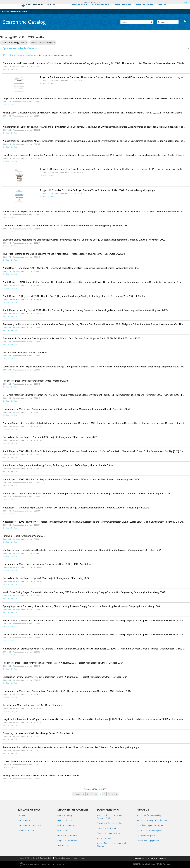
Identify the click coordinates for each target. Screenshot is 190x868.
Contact (82, 858)
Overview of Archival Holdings (110, 823)
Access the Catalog (19, 11)
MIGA (59, 865)
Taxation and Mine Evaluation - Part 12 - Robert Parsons (32, 705)
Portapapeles (185, 22)
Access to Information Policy (149, 815)
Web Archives (63, 845)
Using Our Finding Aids (107, 828)
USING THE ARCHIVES (144, 4)
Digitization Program (146, 835)
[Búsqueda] (151, 22)
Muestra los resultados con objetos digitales (56, 55)
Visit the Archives (105, 838)
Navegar (168, 22)
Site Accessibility (46, 858)
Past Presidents (25, 820)
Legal (22, 858)
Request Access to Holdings (109, 833)
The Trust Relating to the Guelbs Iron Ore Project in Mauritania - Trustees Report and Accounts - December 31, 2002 (64, 254)
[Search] (137, 22)
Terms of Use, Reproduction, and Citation (111, 845)
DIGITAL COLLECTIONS (100, 4)
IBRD (44, 865)
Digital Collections (65, 820)
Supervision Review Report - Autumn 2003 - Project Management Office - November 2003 (50, 437)
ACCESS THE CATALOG (123, 4)
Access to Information (63, 858)
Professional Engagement (148, 840)
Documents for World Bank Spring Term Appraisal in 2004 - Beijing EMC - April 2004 (47, 564)
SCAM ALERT (139, 858)
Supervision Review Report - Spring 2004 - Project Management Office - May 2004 (46, 578)
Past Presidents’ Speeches (29, 825)
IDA (49, 865)
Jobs (75, 858)
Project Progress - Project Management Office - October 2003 (35, 381)
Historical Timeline (26, 830)
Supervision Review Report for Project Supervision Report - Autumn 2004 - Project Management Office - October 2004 (65, 677)
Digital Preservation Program (149, 830)
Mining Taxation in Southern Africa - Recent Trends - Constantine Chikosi (41, 776)
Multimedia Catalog (66, 825)
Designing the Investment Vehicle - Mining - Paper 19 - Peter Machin (38, 734)
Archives (6, 11)
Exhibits (21, 815)
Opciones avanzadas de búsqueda (20, 48)
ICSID (65, 865)
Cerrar (187, 2)
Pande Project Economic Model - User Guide (26, 353)
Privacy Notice (32, 858)
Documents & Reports (67, 835)
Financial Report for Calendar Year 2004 (24, 536)
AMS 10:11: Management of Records (153, 820)
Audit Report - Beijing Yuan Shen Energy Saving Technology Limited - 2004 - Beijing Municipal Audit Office (58, 466)
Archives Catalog (65, 815)
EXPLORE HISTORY (80, 4)
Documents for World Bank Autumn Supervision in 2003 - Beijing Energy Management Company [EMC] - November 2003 (66, 409)
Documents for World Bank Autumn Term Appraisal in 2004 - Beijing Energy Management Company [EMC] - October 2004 (67, 691)
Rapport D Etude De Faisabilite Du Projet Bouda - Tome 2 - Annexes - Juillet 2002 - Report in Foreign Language (97, 191)
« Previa (77, 794)
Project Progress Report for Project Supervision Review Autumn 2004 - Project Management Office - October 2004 (63, 663)
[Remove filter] (27, 43)
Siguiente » (112, 794)
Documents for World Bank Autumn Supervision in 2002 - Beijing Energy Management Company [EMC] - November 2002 (66, 226)
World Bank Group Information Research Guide (111, 817)
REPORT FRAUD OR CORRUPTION (158, 858)
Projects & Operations (67, 840)
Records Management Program (150, 825)
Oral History (63, 830)
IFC (54, 865)
